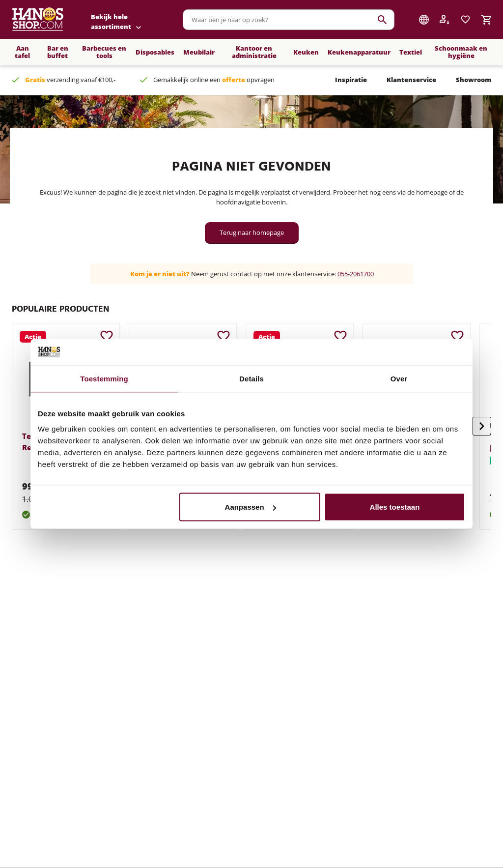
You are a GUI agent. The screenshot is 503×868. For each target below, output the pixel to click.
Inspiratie (351, 80)
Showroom (474, 80)
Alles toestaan (395, 507)
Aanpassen (251, 507)
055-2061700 (356, 274)
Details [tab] (251, 378)
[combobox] (289, 20)
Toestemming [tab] (104, 378)
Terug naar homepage (252, 232)
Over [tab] (399, 378)
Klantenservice (411, 80)
